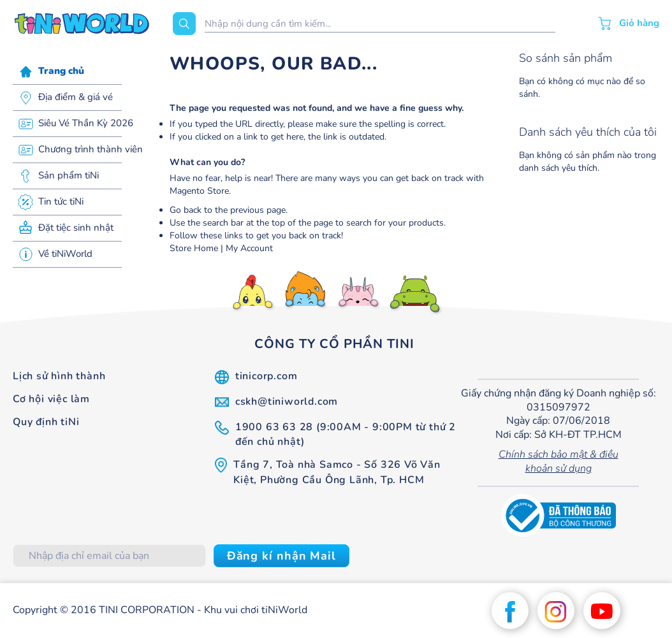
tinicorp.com (267, 376)
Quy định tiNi (46, 422)
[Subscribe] (281, 556)
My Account (249, 248)
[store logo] (82, 24)
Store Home (194, 248)
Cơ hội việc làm (51, 399)
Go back (186, 210)
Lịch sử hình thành (59, 376)
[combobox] (380, 24)
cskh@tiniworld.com (287, 402)
